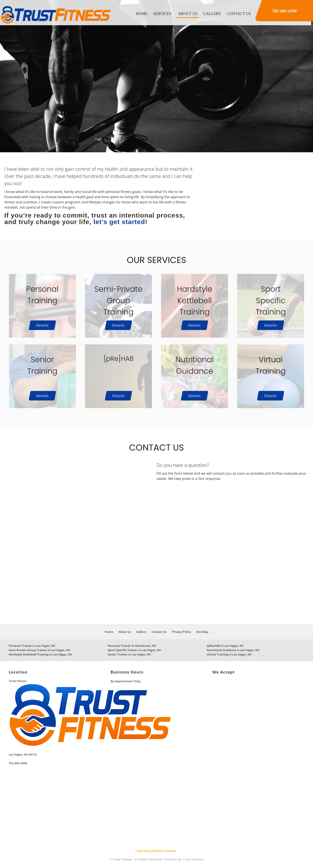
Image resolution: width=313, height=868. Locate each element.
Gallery (213, 9)
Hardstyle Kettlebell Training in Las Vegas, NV (40, 654)
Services (163, 9)
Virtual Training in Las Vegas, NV (229, 654)
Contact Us (240, 9)
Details (42, 325)
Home (143, 9)
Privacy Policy (181, 632)
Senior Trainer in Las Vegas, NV (129, 654)
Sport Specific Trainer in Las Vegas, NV (134, 650)
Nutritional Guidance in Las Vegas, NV (233, 650)
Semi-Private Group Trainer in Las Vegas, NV (39, 650)
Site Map (202, 632)
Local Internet (193, 859)
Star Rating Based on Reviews (156, 851)
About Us (189, 9)
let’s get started (119, 222)
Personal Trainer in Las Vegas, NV (32, 646)
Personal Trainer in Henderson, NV (132, 646)
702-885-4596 (18, 763)
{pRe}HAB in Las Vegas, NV (225, 646)
